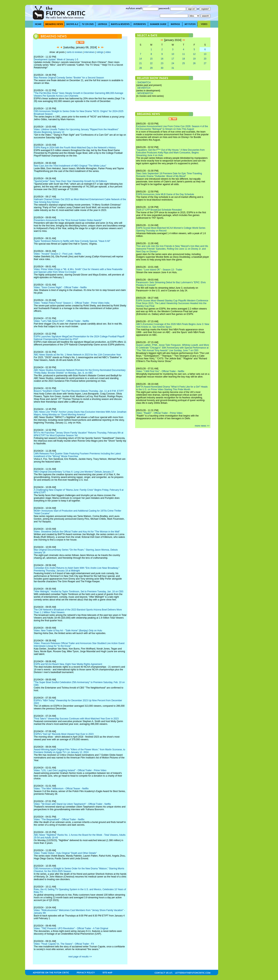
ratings (100, 52)
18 (183, 59)
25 (183, 63)
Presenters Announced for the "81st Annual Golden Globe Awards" (68, 220)
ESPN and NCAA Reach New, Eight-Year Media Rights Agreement (68, 664)
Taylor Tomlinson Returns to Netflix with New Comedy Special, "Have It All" (72, 241)
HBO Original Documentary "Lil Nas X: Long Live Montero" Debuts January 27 (74, 472)
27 (205, 63)
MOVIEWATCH (145, 93)
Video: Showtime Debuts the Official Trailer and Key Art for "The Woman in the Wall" (77, 532)
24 (173, 63)
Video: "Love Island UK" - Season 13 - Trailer (159, 270)
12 (194, 54)
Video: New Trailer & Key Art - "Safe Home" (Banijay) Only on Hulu (68, 631)
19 (194, 59)
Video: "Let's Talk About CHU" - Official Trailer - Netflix (61, 321)
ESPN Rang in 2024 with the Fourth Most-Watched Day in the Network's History (75, 148)
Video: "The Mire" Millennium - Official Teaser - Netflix (61, 789)
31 (173, 68)
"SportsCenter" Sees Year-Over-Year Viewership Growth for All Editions (70, 181)
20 (205, 59)
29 (151, 68)
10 (173, 54)
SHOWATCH (144, 82)
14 (140, 59)
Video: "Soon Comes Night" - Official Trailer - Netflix (60, 287)
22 (151, 63)
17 (173, 59)
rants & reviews (75, 52)
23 (162, 63)
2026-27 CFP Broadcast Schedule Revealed (159, 210)
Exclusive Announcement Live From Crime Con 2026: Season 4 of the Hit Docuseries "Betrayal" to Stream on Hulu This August (172, 128)
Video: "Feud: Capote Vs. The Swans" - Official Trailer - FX (64, 944)
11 (183, 54)
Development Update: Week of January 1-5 (56, 59)
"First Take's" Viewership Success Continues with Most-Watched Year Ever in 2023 (76, 719)
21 (140, 63)
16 (162, 59)
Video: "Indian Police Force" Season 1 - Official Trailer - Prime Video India (72, 303)
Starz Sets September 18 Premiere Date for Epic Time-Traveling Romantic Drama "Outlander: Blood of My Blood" (169, 175)
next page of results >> (80, 957)
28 (140, 68)
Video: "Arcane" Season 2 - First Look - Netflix (57, 254)
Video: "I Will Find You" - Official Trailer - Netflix (160, 371)
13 (205, 54)
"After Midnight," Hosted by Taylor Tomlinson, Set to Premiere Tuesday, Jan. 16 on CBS (79, 592)
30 (162, 68)
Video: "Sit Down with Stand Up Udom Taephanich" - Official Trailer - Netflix (72, 804)
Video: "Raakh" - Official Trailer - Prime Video (159, 413)
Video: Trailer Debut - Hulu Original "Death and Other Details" (65, 853)
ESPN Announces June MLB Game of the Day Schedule (165, 194)
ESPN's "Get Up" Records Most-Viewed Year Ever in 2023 (64, 734)
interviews (89, 52)
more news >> (202, 426)
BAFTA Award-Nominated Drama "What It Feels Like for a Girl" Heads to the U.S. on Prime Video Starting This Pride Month (172, 388)
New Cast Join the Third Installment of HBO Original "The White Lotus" (70, 166)
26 (194, 63)
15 (151, 59)
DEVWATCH (144, 88)
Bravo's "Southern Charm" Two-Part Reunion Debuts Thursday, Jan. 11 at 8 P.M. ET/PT (79, 391)
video (108, 52)
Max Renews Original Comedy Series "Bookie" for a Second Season (69, 78)
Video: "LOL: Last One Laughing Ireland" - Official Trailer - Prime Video (70, 770)
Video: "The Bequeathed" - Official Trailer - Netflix (59, 819)
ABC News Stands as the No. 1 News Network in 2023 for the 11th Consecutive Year (77, 355)
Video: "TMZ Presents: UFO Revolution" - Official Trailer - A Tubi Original (71, 928)
